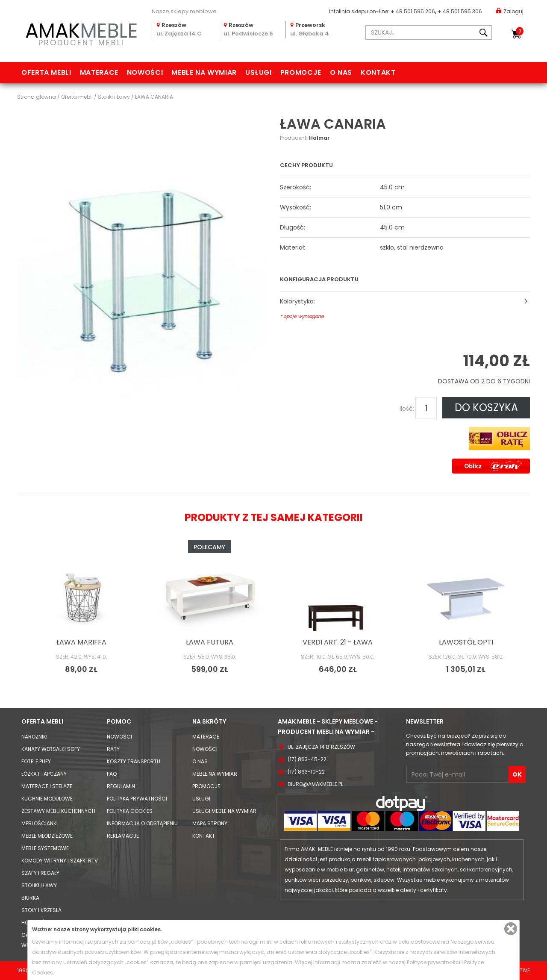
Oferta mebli (46, 72)
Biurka (30, 898)
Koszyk (520, 31)
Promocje (301, 72)
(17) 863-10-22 (306, 772)
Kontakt (378, 72)
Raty (113, 749)
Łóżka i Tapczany (44, 774)
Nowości (145, 72)
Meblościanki (40, 823)
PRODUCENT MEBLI (81, 33)
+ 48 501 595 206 (413, 11)
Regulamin (121, 786)
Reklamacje (123, 836)
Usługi (259, 72)
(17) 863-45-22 (307, 759)
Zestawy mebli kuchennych (58, 811)
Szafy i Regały (40, 873)
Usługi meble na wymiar (224, 811)
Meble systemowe (45, 848)
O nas (341, 72)
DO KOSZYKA (486, 408)
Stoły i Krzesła (41, 910)
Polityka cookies (130, 811)
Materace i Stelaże (47, 786)
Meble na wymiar (204, 72)
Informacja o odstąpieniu (142, 823)
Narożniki (34, 737)
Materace (99, 72)
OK (517, 774)
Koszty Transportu (134, 761)
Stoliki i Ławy (39, 885)
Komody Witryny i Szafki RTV (60, 861)
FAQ (112, 774)
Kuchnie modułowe (47, 799)
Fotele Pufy (36, 761)
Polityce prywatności (434, 962)
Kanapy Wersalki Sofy (51, 749)
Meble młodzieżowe (47, 836)
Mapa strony (210, 823)
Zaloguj (510, 11)
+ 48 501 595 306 (460, 11)
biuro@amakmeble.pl (315, 784)
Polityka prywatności (137, 799)
